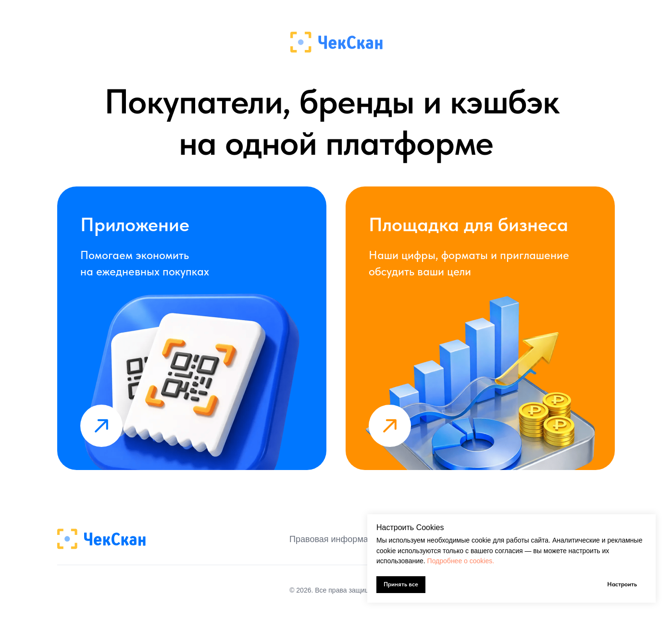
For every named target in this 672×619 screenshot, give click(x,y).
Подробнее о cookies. (461, 561)
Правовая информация (336, 539)
